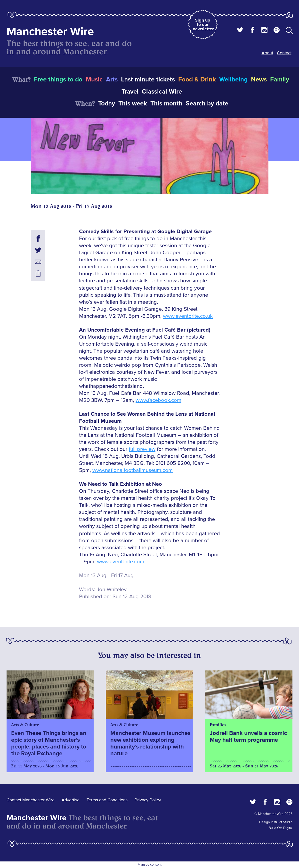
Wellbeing (233, 80)
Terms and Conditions (107, 800)
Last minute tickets (148, 80)
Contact (284, 53)
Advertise (71, 800)
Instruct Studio (282, 822)
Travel (130, 92)
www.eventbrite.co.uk (188, 316)
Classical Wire (162, 92)
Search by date (207, 104)
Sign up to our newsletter (203, 24)
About (267, 53)
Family (280, 80)
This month (166, 104)
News (259, 80)
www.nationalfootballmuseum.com (133, 470)
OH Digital (285, 828)
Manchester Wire (50, 32)
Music (94, 80)
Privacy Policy (148, 800)
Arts (112, 80)
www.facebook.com (158, 400)
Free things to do (58, 80)
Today (107, 104)
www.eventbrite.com (121, 562)
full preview (142, 449)
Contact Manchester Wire (31, 800)
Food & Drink (197, 80)
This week (133, 104)
